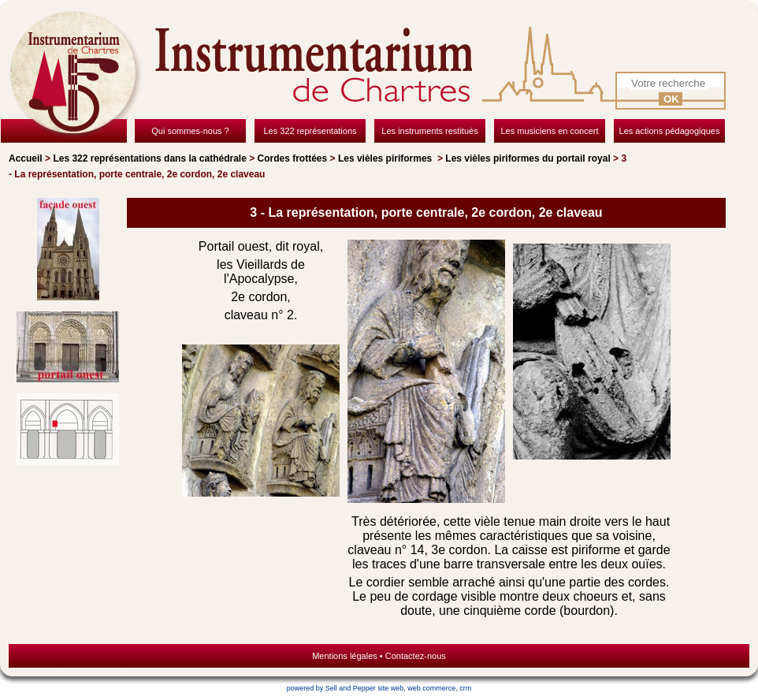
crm (465, 688)
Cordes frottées (293, 158)
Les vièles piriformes (386, 158)
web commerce (431, 688)
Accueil (26, 158)
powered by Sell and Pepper (331, 688)
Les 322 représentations (149, 158)
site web (390, 688)
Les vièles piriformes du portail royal (528, 158)
